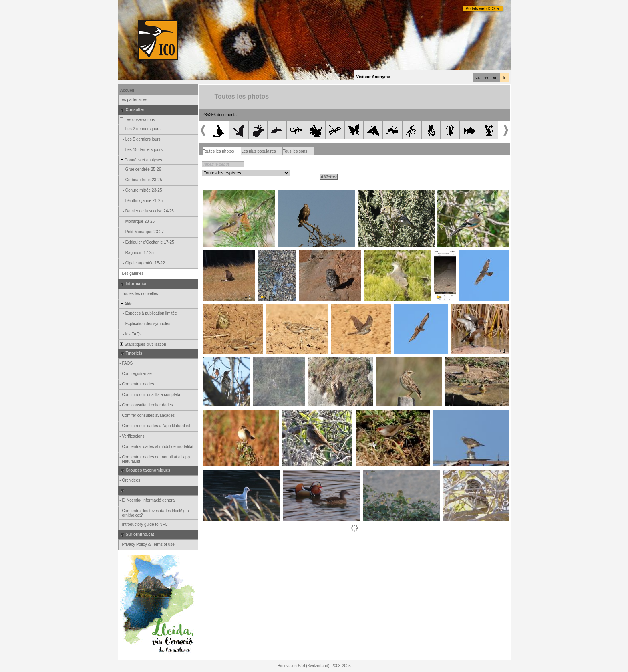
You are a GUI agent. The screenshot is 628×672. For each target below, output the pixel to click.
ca (478, 77)
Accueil (127, 90)
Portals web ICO (480, 9)
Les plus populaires (258, 151)
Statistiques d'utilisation (143, 344)
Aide (126, 304)
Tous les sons (295, 151)
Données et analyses (141, 160)
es (487, 77)
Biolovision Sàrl (291, 666)
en (495, 77)
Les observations (137, 120)
